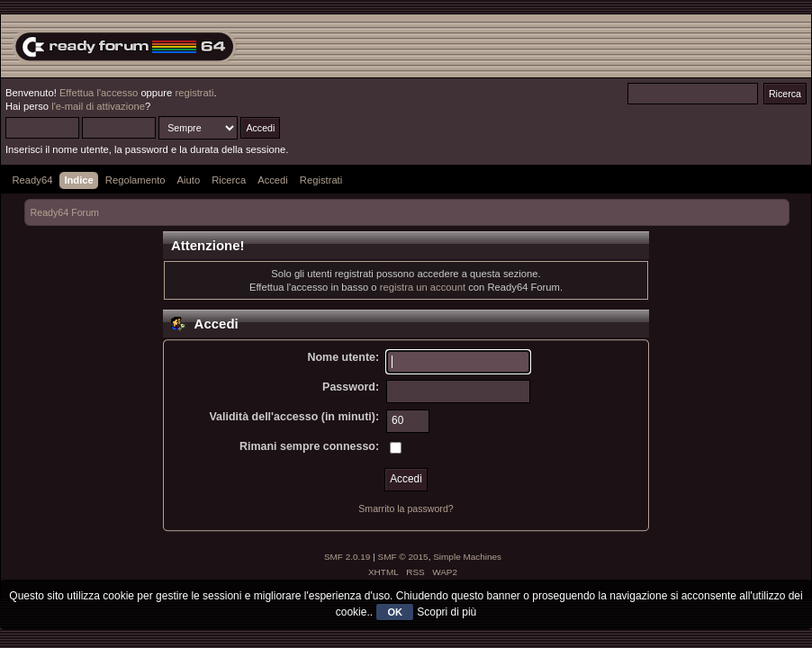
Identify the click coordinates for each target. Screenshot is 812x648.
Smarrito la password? (406, 508)
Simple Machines (467, 557)
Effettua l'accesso (99, 93)
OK (395, 612)
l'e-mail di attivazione (98, 106)
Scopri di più (447, 612)
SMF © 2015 (403, 557)
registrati (194, 93)
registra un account (423, 287)
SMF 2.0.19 (347, 557)
